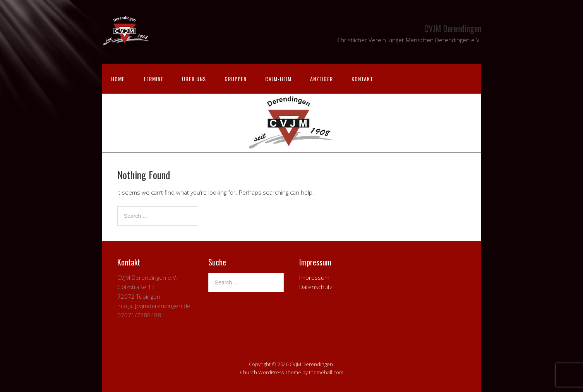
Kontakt (362, 79)
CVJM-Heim (278, 79)
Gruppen (236, 79)
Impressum (314, 277)
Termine (153, 79)
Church (249, 372)
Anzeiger (322, 79)
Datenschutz (316, 287)
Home (118, 79)
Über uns (194, 79)
